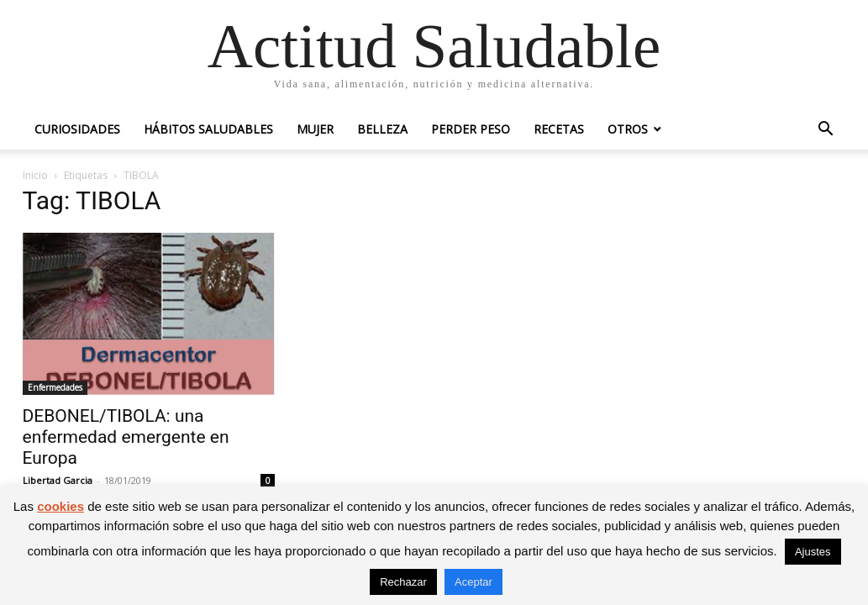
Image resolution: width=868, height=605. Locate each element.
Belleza (382, 129)
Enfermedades (55, 387)
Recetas (559, 129)
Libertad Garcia (58, 480)
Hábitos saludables (208, 129)
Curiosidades (77, 129)
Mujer (315, 129)
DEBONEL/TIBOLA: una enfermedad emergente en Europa (126, 437)
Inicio (35, 175)
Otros (628, 129)
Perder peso (471, 129)
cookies (60, 506)
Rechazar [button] (403, 582)
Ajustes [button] (813, 552)
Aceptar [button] (473, 582)
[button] (826, 131)
